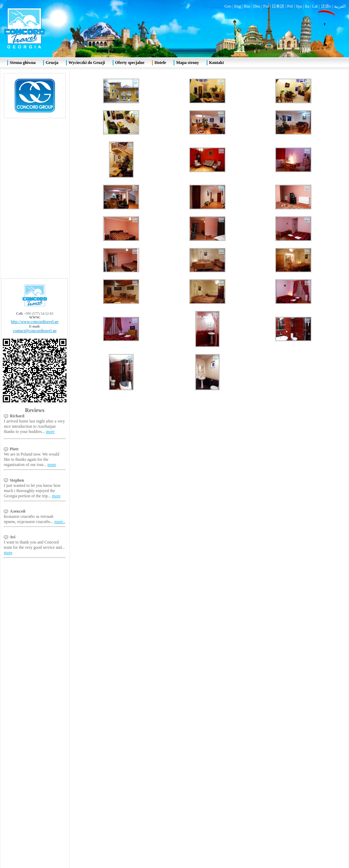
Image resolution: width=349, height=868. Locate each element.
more (50, 151)
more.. (60, 241)
